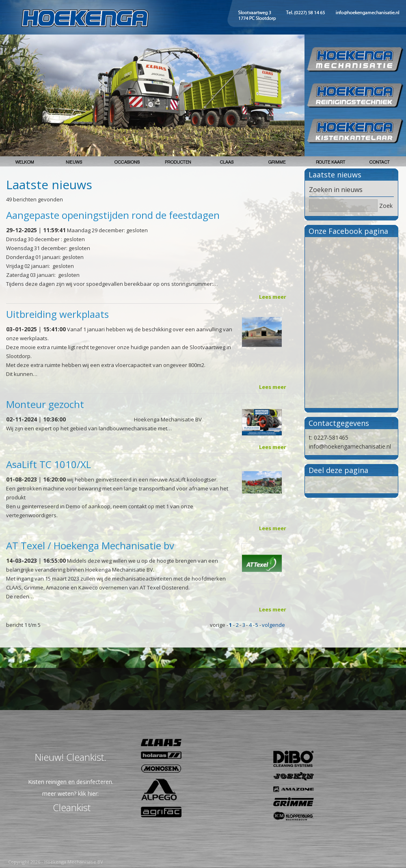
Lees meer (273, 297)
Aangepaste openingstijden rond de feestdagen (113, 215)
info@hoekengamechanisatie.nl (350, 446)
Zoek (386, 206)
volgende (273, 625)
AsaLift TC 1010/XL (49, 464)
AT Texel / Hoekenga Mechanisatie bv (90, 545)
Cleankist (72, 807)
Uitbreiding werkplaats (57, 314)
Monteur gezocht (45, 404)
